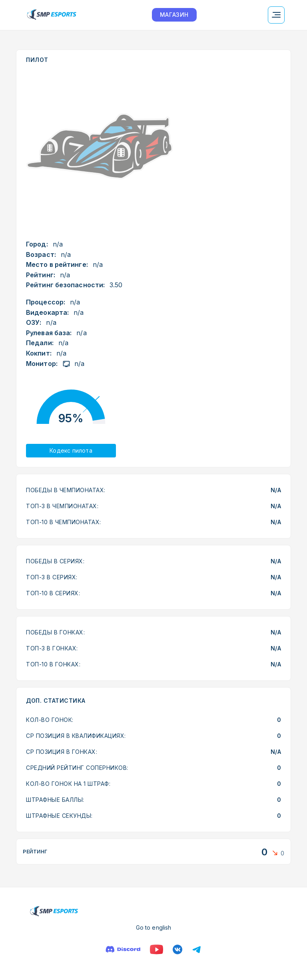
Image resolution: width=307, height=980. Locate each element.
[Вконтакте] (177, 949)
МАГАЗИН (174, 15)
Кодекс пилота (71, 450)
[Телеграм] (197, 949)
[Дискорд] (123, 949)
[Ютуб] (156, 949)
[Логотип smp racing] (52, 15)
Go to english (153, 927)
